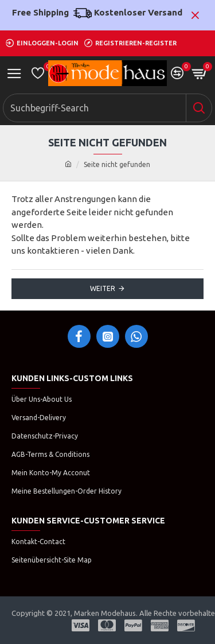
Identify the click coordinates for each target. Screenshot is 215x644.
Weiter (103, 288)
